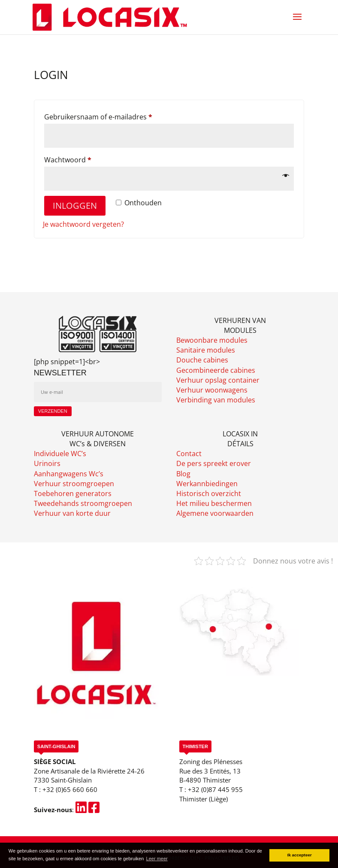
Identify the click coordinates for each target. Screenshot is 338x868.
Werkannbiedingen (207, 484)
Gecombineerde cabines (216, 370)
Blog (183, 474)
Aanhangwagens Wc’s (69, 474)
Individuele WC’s (60, 454)
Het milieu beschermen (214, 503)
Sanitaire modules (206, 350)
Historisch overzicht (209, 493)
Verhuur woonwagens (212, 390)
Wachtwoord (79, 159)
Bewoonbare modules (212, 340)
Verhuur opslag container (218, 380)
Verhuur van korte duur (72, 513)
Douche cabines (202, 360)
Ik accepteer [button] (300, 855)
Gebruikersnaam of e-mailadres (109, 116)
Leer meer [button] (157, 859)
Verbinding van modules (216, 400)
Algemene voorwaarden (215, 513)
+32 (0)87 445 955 (215, 789)
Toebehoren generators (73, 493)
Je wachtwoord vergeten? (83, 224)
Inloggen (75, 206)
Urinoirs (47, 463)
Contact (189, 454)
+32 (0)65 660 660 (70, 789)
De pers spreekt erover (214, 463)
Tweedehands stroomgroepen (83, 503)
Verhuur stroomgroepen (74, 484)
